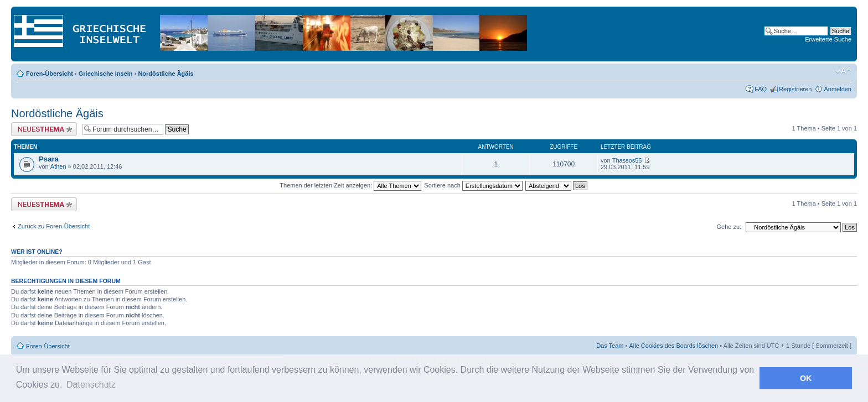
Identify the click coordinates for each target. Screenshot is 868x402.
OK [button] (806, 378)
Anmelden (838, 89)
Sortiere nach (473, 185)
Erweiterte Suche (828, 39)
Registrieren (795, 89)
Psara (49, 159)
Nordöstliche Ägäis (166, 74)
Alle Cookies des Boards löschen (673, 346)
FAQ (761, 89)
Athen (58, 166)
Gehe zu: (729, 227)
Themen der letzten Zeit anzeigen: (350, 185)
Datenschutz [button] (91, 385)
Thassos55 (627, 160)
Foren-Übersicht (50, 74)
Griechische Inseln (106, 74)
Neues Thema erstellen (44, 129)
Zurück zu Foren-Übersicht (54, 226)
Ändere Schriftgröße (843, 71)
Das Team (610, 346)
